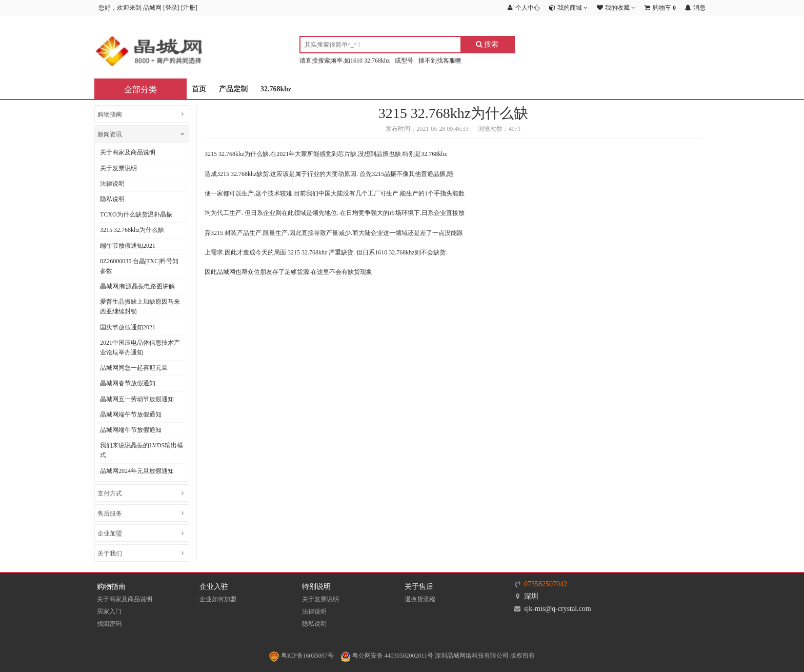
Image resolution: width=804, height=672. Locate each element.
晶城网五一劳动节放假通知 (137, 399)
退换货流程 (420, 599)
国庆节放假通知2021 (128, 327)
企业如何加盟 (218, 599)
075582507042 (546, 584)
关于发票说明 (118, 168)
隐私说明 (112, 199)
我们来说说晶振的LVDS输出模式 (142, 450)
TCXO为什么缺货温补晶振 (136, 214)
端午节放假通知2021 (128, 246)
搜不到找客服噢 (440, 61)
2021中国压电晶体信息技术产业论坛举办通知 (140, 348)
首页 (199, 89)
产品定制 (233, 89)
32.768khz (276, 89)
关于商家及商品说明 (128, 152)
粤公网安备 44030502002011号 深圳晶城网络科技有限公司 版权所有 (438, 656)
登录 (171, 8)
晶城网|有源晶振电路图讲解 (137, 286)
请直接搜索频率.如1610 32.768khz (345, 61)
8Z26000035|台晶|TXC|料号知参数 (139, 266)
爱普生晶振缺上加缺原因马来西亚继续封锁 (140, 307)
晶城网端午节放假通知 (131, 414)
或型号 (404, 61)
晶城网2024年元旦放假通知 (137, 471)
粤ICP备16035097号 (301, 656)
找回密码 (109, 624)
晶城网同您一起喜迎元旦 (134, 368)
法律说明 (112, 184)
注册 (189, 8)
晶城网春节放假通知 (128, 383)
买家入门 (109, 611)
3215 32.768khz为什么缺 (132, 230)
